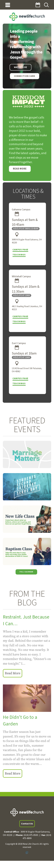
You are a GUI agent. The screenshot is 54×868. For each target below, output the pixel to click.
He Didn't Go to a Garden (20, 721)
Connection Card (25, 76)
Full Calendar (26, 572)
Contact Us (27, 824)
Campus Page (20, 250)
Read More (20, 169)
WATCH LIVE (21, 67)
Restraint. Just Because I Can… (26, 620)
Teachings (19, 255)
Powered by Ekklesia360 (27, 853)
